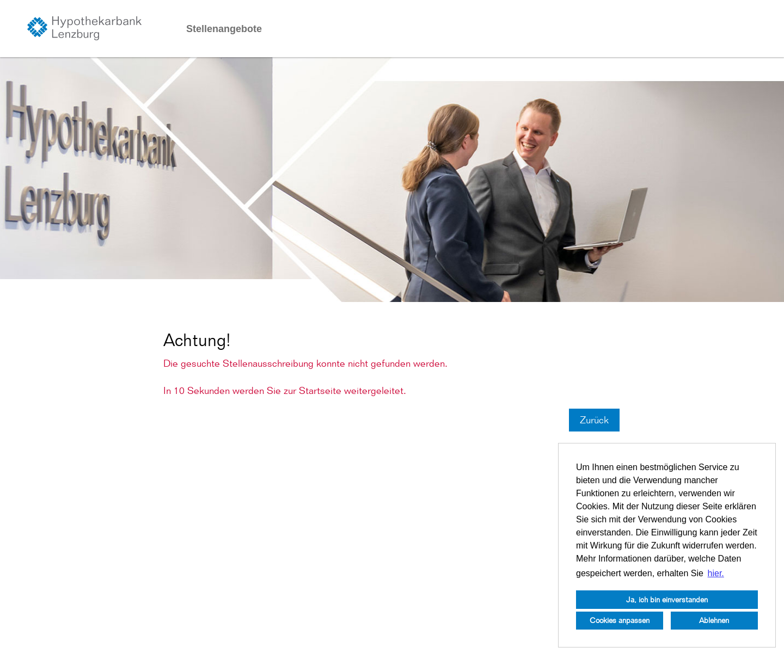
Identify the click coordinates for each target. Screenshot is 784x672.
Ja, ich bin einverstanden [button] (667, 599)
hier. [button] (716, 573)
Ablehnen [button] (714, 620)
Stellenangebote (224, 29)
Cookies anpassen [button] (620, 620)
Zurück (594, 420)
